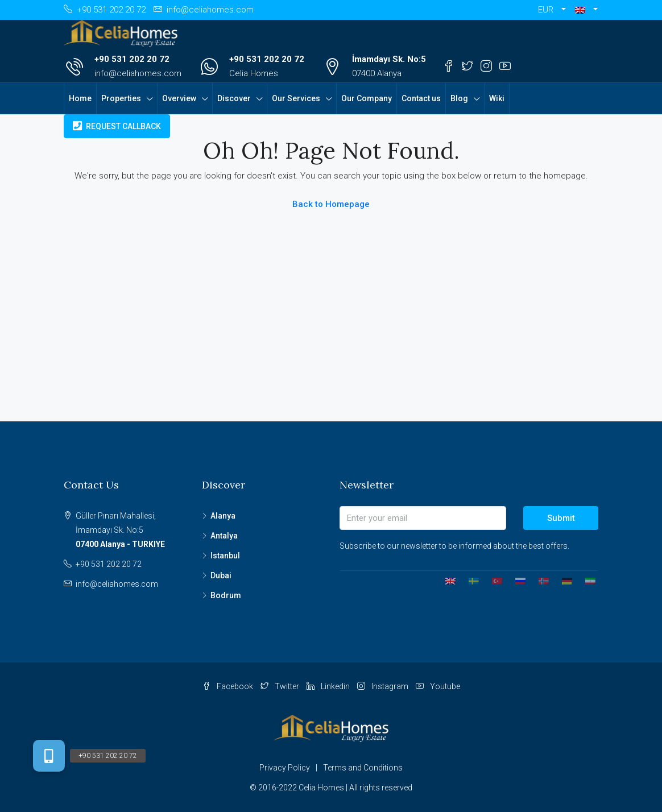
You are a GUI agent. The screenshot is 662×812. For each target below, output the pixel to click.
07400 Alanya (377, 73)
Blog (459, 98)
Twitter (281, 686)
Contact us (421, 98)
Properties (121, 98)
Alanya (223, 516)
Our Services (296, 98)
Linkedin (329, 686)
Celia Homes (254, 73)
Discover (234, 98)
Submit (561, 518)
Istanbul (225, 556)
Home (80, 98)
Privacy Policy (285, 768)
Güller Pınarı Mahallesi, (130, 531)
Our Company (367, 98)
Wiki (497, 98)
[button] (586, 10)
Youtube (438, 686)
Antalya (224, 536)
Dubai (221, 575)
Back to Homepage (331, 204)
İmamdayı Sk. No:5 (389, 59)
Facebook (229, 686)
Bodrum (226, 595)
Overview (179, 98)
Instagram (384, 686)
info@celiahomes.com (138, 73)
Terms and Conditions (363, 768)
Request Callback (117, 126)
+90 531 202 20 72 (132, 59)
